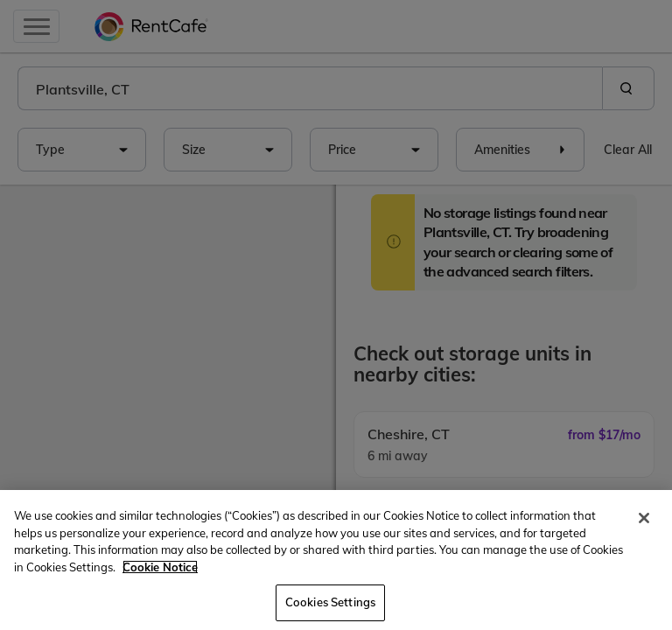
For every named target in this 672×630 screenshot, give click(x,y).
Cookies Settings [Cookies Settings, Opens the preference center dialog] (330, 602)
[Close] (644, 518)
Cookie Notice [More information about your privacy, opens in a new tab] (160, 567)
